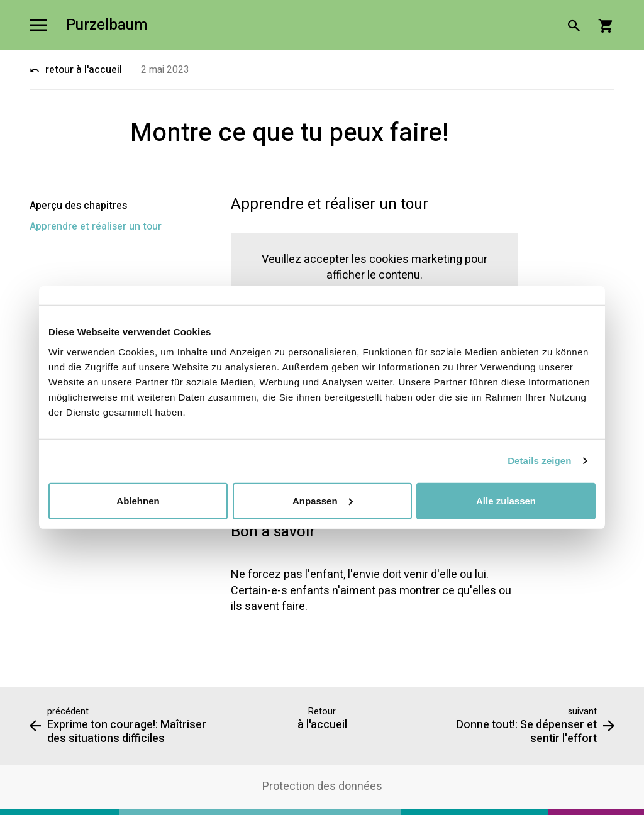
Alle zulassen (506, 500)
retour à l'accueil (76, 70)
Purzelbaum (107, 25)
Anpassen (323, 500)
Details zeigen (539, 461)
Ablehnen (138, 500)
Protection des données (322, 786)
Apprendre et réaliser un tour (96, 226)
